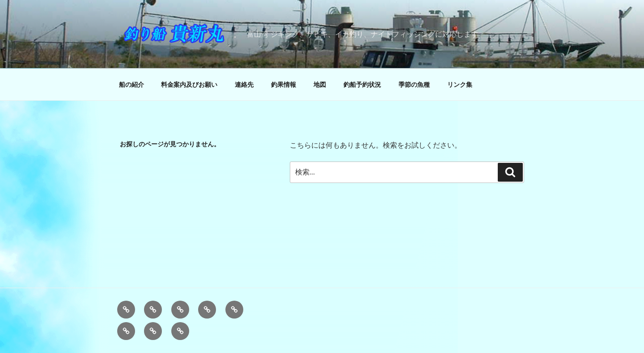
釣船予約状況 (362, 85)
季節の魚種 (414, 85)
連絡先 (244, 85)
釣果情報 (284, 85)
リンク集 (460, 85)
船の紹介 (131, 85)
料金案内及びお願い (189, 85)
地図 (320, 85)
